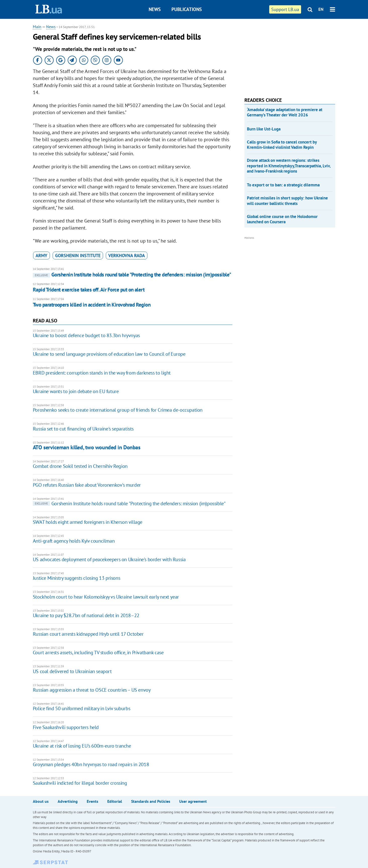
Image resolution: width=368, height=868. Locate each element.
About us (41, 801)
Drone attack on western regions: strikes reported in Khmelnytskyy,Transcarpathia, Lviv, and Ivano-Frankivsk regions (289, 166)
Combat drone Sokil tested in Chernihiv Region (80, 466)
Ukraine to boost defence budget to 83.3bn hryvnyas (86, 335)
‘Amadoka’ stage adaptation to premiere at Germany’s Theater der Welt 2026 (285, 112)
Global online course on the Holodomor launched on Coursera (282, 219)
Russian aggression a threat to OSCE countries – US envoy (92, 690)
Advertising (68, 801)
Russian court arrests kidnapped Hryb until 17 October (88, 634)
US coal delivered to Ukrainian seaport (72, 671)
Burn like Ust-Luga (264, 129)
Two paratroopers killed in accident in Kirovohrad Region (92, 305)
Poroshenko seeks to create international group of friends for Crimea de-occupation (118, 410)
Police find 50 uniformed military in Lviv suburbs (81, 708)
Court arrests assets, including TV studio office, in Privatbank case (98, 653)
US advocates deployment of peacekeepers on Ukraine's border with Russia (109, 559)
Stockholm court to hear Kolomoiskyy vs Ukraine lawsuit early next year (106, 597)
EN (321, 9)
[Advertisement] (282, 55)
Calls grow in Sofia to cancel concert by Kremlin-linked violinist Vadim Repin (282, 145)
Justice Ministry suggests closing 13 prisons (76, 578)
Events (93, 801)
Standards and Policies (151, 801)
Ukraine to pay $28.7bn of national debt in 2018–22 (86, 615)
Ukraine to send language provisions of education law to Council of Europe (109, 354)
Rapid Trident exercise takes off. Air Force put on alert (89, 290)
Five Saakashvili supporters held (66, 727)
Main (37, 27)
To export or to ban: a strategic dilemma (283, 185)
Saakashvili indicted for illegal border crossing (80, 783)
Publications (187, 9)
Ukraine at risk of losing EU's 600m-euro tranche (82, 746)
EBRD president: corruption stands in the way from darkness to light (102, 373)
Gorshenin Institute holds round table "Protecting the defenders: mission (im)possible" (132, 275)
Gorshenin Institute (78, 256)
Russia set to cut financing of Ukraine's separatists (83, 429)
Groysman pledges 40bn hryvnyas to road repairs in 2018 (91, 764)
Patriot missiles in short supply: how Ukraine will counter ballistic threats (287, 201)
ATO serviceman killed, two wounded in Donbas (87, 447)
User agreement (193, 801)
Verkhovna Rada (127, 256)
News (155, 9)
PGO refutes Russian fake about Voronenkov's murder (87, 485)
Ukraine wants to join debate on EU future (76, 391)
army (41, 256)
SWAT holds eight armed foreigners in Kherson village (88, 522)
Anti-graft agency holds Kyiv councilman (74, 541)
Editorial (115, 801)
